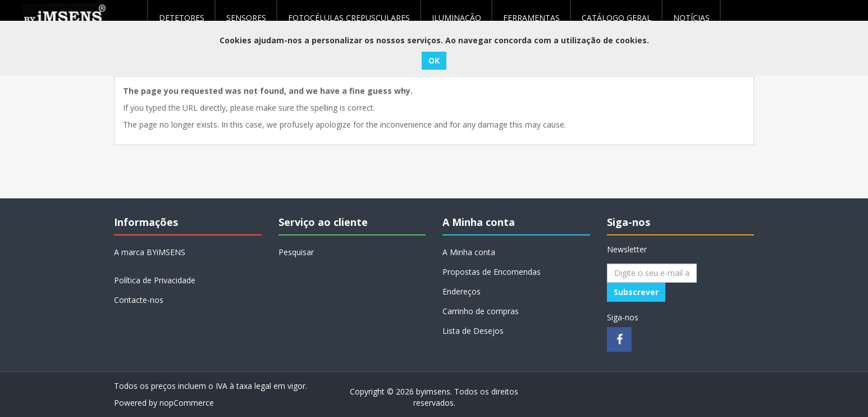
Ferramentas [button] (531, 18)
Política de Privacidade (155, 280)
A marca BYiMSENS (150, 252)
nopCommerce (187, 403)
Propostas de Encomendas (492, 272)
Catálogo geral (616, 18)
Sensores (246, 18)
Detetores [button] (182, 18)
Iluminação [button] (456, 18)
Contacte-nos (139, 300)
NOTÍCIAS (691, 18)
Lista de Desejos (473, 331)
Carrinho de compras (481, 311)
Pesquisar (296, 252)
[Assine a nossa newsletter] (652, 273)
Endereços (462, 291)
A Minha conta (469, 252)
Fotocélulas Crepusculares (349, 18)
